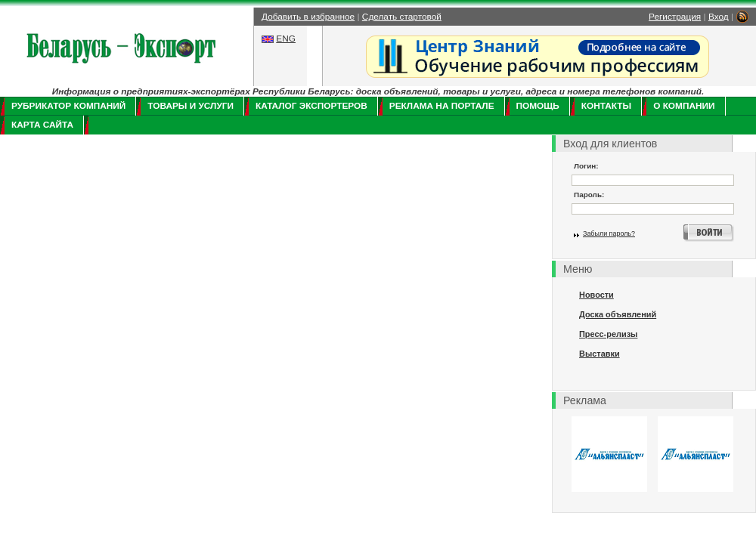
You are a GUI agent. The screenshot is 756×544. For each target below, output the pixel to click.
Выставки (600, 354)
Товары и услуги (191, 106)
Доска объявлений (618, 314)
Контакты (606, 106)
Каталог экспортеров (311, 106)
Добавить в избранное (308, 17)
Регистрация (675, 17)
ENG (286, 39)
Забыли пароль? (609, 233)
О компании (684, 106)
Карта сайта (42, 125)
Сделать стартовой (402, 17)
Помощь (538, 106)
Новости (596, 295)
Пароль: (589, 195)
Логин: (586, 166)
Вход (719, 17)
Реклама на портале (442, 106)
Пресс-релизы (608, 334)
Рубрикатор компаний (68, 106)
